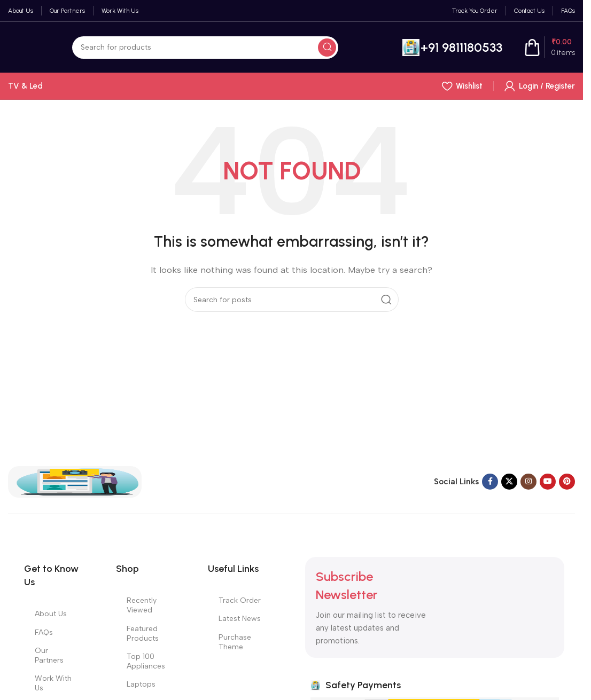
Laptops (141, 684)
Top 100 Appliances (146, 661)
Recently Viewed (142, 605)
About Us (51, 614)
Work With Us (53, 683)
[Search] (205, 48)
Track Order (240, 600)
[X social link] (509, 482)
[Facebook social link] (490, 482)
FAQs (44, 632)
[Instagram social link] (528, 482)
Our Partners (49, 655)
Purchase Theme (235, 642)
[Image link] (75, 481)
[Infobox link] (452, 48)
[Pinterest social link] (567, 482)
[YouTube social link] (548, 482)
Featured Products (143, 634)
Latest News (240, 619)
